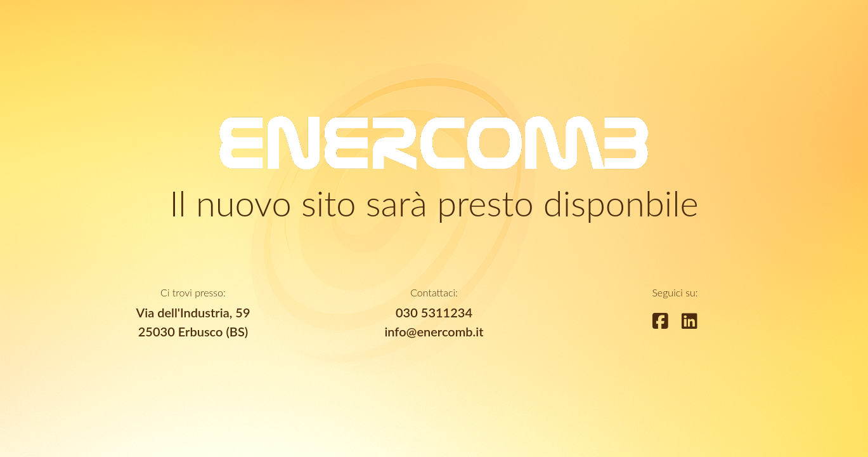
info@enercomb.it (434, 331)
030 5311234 (434, 312)
